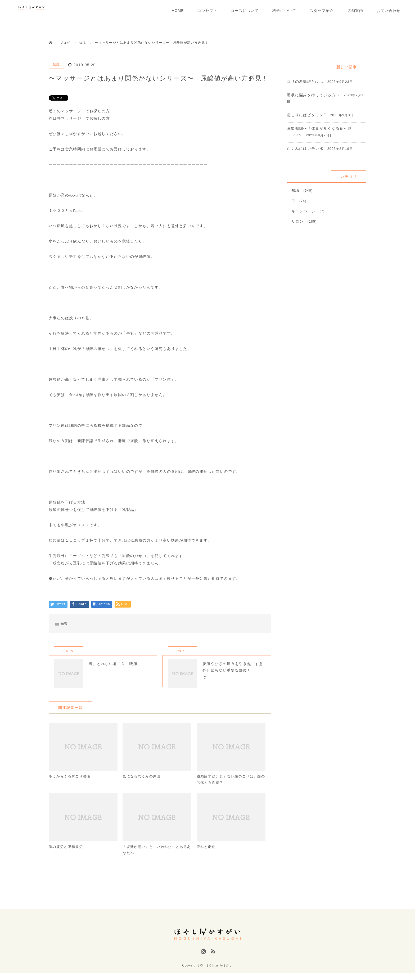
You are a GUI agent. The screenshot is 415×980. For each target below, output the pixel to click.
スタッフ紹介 (322, 11)
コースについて (245, 11)
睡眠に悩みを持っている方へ (313, 95)
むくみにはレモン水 (305, 149)
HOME (178, 11)
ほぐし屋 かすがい (219, 972)
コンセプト (207, 11)
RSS (212, 960)
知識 (57, 65)
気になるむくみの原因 (143, 783)
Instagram (203, 960)
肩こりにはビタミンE (307, 115)
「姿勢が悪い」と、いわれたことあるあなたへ (155, 858)
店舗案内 (355, 11)
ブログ (65, 43)
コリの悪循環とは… (305, 82)
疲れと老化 (207, 855)
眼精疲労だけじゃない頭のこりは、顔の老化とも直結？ (229, 787)
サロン (297, 221)
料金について (284, 11)
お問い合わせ (389, 11)
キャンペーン (304, 211)
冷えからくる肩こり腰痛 (71, 783)
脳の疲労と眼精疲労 (67, 855)
